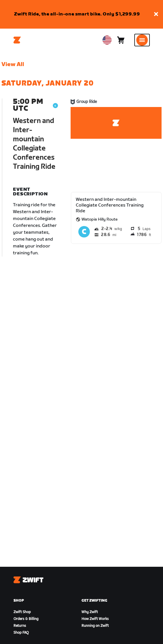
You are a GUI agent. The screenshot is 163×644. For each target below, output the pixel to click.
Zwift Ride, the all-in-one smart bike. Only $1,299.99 (77, 14)
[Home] (17, 40)
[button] (156, 14)
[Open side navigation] (142, 40)
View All (13, 64)
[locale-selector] (107, 40)
